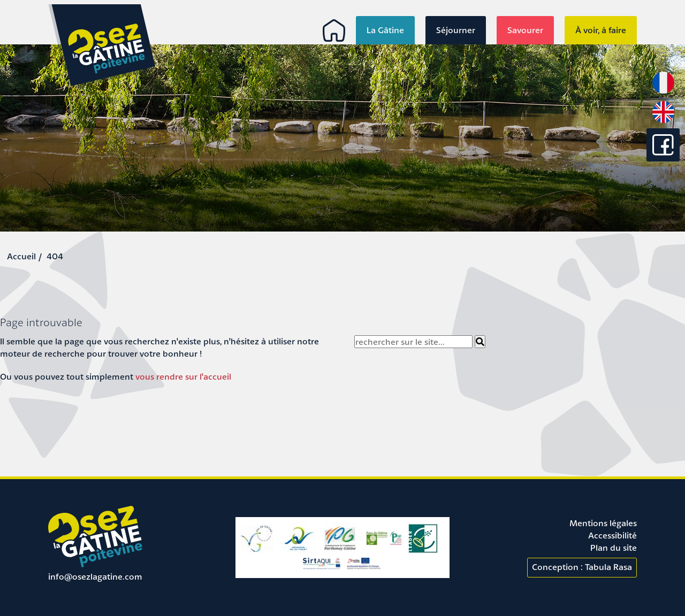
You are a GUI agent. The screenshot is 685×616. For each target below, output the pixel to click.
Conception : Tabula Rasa (582, 567)
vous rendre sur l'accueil (183, 376)
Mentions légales (603, 523)
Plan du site (614, 548)
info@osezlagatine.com (95, 576)
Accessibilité (612, 535)
